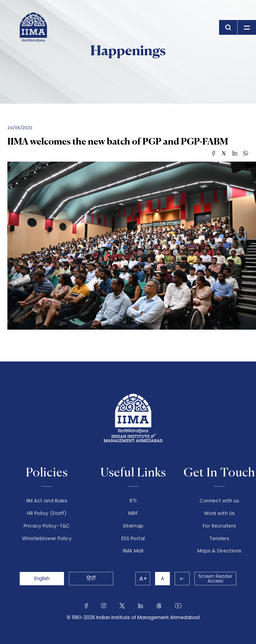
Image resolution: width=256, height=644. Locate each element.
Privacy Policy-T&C (47, 526)
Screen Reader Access (215, 579)
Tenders (219, 539)
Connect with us (219, 501)
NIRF (133, 513)
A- (182, 578)
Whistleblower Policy (47, 539)
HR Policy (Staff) (47, 513)
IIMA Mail (133, 551)
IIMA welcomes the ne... (156, 109)
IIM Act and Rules (47, 501)
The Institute (60, 109)
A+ (143, 579)
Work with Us (219, 513)
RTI (133, 501)
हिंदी (91, 578)
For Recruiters (219, 526)
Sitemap (133, 526)
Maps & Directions (219, 551)
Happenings (104, 109)
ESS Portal (133, 539)
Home (26, 109)
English (42, 578)
